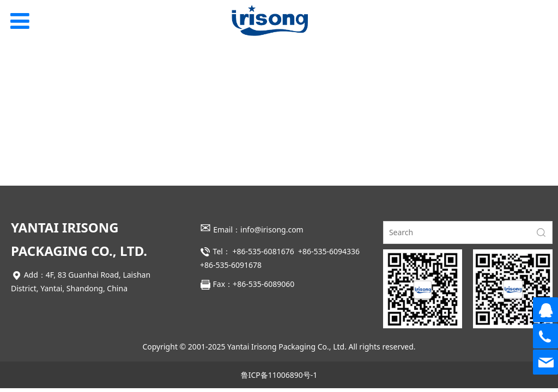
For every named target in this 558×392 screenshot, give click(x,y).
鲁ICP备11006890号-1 (279, 375)
